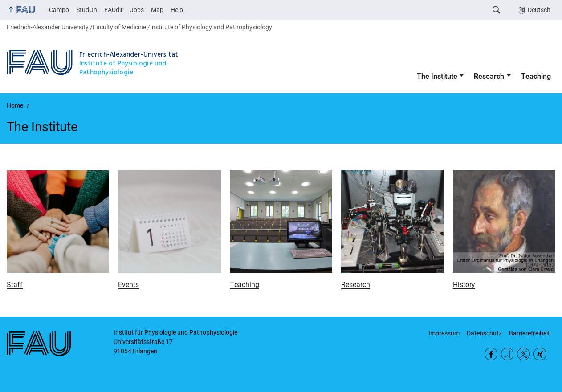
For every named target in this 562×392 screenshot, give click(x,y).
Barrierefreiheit (529, 333)
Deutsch (539, 10)
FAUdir (114, 10)
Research (489, 76)
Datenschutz (484, 333)
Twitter (523, 354)
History (464, 285)
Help (177, 10)
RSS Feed (507, 354)
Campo (59, 10)
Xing (540, 354)
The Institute (437, 76)
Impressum (444, 333)
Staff (15, 285)
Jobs (137, 10)
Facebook (491, 354)
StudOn (87, 10)
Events (128, 285)
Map (157, 10)
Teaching (536, 76)
